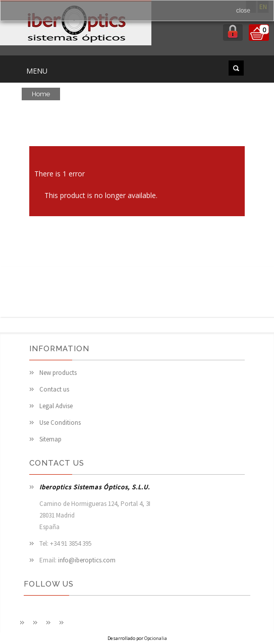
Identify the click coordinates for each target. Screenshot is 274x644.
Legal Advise (56, 406)
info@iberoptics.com (87, 560)
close (243, 11)
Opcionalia (156, 638)
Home (41, 94)
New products (58, 373)
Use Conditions (60, 423)
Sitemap (50, 439)
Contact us (54, 389)
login (233, 33)
